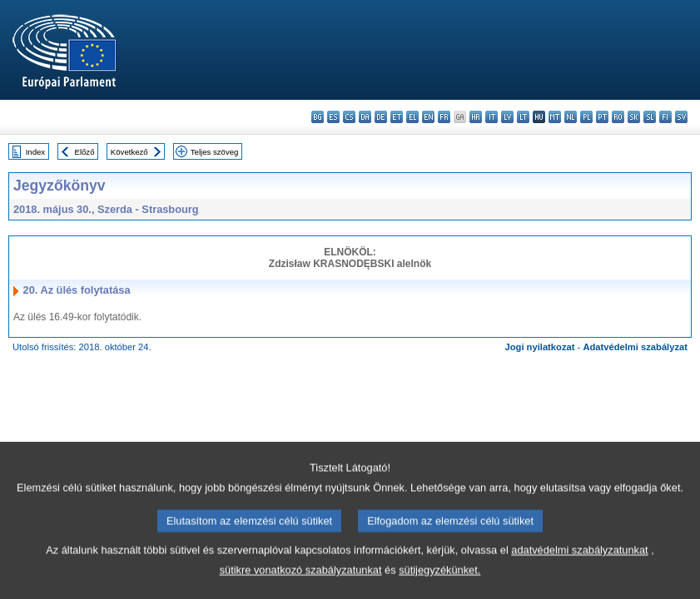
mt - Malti (555, 117)
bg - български (318, 117)
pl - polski (586, 117)
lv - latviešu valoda (507, 117)
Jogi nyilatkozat (540, 347)
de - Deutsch (381, 117)
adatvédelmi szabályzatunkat (579, 569)
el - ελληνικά (412, 117)
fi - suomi (665, 117)
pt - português (602, 117)
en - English (428, 117)
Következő (129, 152)
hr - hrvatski (476, 117)
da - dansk (365, 117)
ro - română (618, 117)
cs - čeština (349, 117)
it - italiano (491, 117)
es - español (333, 117)
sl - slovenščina (650, 117)
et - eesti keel (397, 117)
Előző (85, 152)
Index (35, 152)
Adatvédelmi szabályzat (635, 347)
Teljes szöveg (215, 152)
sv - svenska (681, 117)
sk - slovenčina (634, 117)
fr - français (444, 117)
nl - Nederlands (571, 117)
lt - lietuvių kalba (523, 117)
